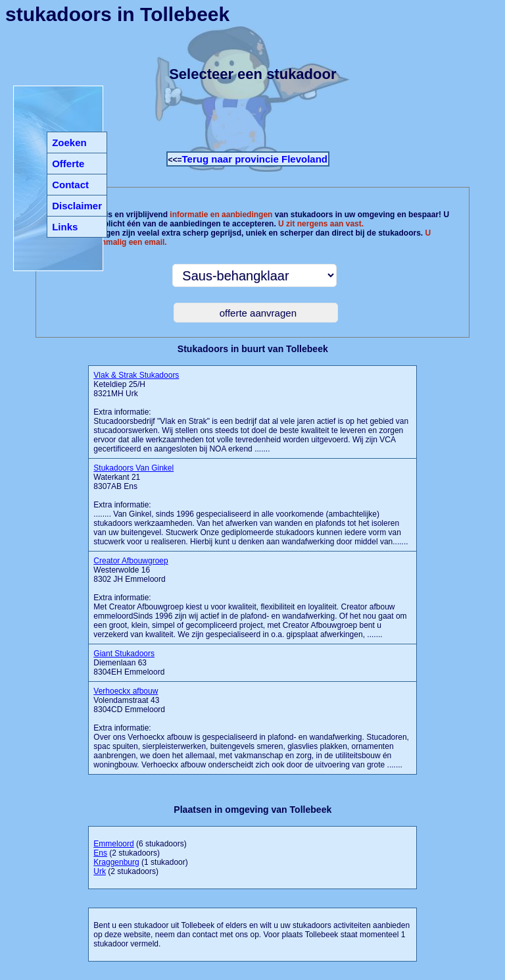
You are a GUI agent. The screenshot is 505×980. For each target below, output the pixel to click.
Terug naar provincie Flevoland (255, 159)
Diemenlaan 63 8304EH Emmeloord (129, 663)
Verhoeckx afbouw (126, 691)
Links (65, 227)
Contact (70, 185)
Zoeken (69, 142)
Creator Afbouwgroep (131, 561)
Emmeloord (113, 844)
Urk (100, 871)
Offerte (68, 164)
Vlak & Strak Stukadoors (136, 375)
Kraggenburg (116, 862)
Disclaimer (77, 206)
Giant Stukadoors (124, 654)
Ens (100, 853)
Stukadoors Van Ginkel (133, 468)
